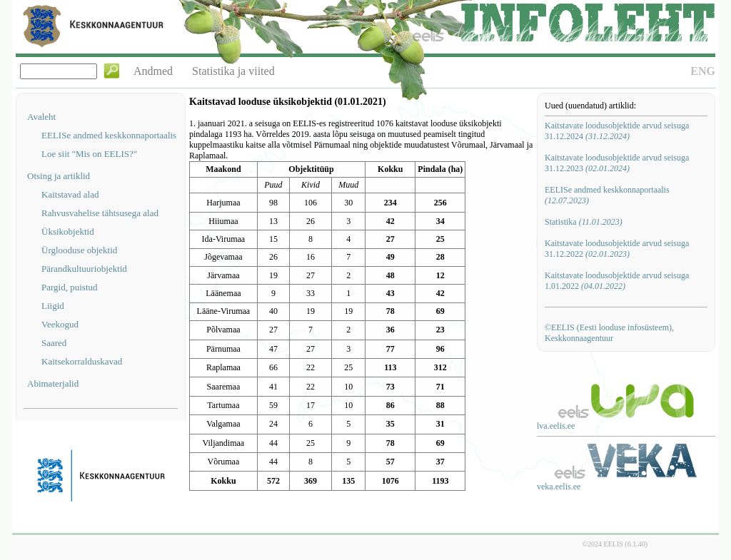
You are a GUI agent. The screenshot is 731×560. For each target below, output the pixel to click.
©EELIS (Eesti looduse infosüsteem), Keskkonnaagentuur (609, 333)
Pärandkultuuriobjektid (84, 269)
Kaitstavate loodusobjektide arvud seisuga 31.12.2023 (617, 163)
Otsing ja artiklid (59, 176)
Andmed (153, 71)
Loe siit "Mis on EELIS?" (89, 154)
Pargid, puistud (70, 287)
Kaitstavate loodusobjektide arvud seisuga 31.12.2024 (617, 131)
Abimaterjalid (53, 383)
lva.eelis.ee (556, 426)
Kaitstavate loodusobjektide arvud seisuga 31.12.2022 (617, 249)
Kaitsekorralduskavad (82, 361)
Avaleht (41, 117)
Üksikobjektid (68, 231)
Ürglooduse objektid (79, 250)
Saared (54, 343)
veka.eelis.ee (559, 487)
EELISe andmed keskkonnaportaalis (109, 135)
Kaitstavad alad (70, 194)
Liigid (53, 306)
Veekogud (60, 324)
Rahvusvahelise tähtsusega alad (100, 213)
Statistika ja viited (233, 71)
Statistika (584, 222)
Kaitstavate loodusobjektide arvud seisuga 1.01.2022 (617, 281)
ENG (703, 71)
